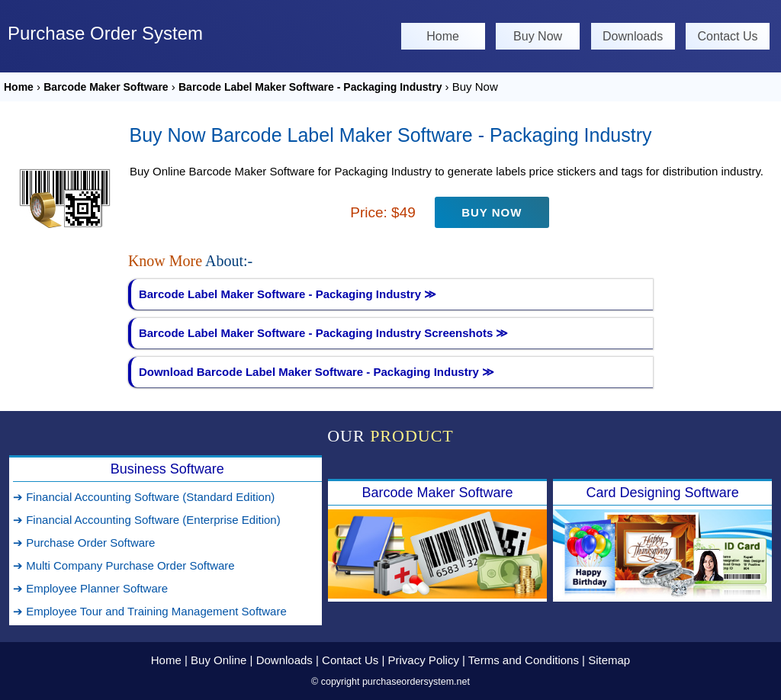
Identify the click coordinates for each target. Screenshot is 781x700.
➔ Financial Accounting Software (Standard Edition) (144, 497)
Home (443, 36)
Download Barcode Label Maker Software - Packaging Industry (317, 372)
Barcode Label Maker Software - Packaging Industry (310, 87)
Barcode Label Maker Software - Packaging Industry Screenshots (323, 333)
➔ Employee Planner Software (90, 588)
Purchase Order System (105, 33)
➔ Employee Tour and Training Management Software (150, 611)
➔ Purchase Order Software (84, 543)
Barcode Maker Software (106, 87)
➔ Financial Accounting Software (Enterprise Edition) (147, 520)
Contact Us (727, 36)
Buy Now (538, 36)
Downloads (633, 36)
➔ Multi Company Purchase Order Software (124, 565)
